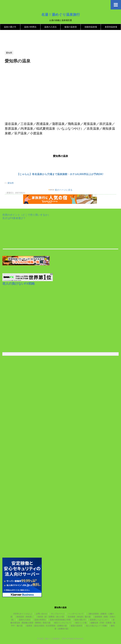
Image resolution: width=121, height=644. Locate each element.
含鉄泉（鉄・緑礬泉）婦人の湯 (51, 617)
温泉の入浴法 (50, 27)
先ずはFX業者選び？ (14, 218)
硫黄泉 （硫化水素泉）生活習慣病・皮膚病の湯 (47, 626)
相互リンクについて (63, 623)
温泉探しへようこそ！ (99, 620)
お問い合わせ (41, 614)
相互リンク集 (81, 623)
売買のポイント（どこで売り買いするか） (26, 215)
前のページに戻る (63, 190)
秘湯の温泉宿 (71, 27)
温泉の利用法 (30, 27)
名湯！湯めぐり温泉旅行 (61, 15)
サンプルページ (58, 614)
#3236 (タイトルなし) (23, 614)
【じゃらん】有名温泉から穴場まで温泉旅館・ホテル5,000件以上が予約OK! (60, 174)
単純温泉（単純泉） (25, 617)
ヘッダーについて (76, 614)
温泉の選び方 (10, 27)
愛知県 (11, 183)
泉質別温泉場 (111, 27)
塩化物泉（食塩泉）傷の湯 (79, 617)
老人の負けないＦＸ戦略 (96, 626)
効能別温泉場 (91, 27)
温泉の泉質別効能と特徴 (60, 620)
